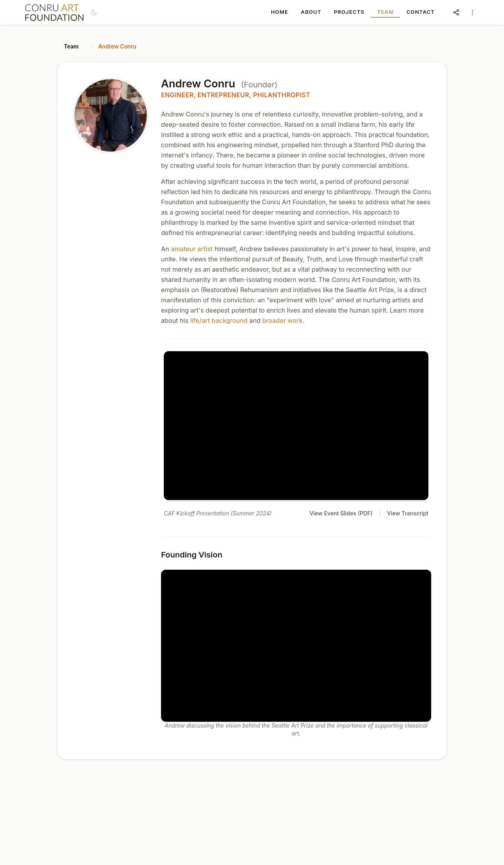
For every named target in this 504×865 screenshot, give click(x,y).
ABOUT (311, 12)
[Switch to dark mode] (94, 13)
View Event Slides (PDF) (341, 513)
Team (71, 46)
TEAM (385, 12)
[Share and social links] (456, 13)
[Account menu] (472, 13)
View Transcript (408, 513)
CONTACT (421, 12)
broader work (282, 320)
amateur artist (192, 249)
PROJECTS (349, 12)
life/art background (219, 320)
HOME (280, 12)
